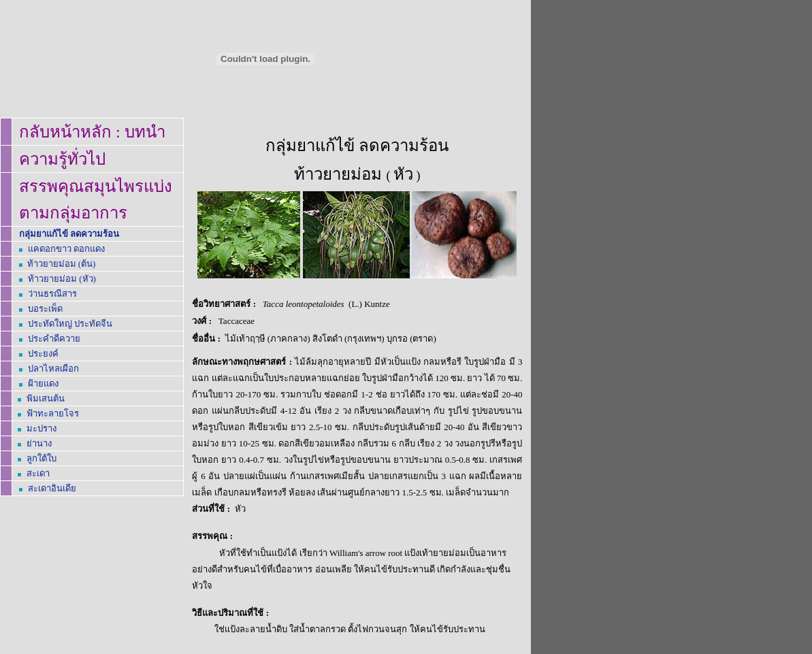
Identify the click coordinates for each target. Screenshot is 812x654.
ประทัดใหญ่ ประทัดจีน (70, 324)
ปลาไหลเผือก (53, 369)
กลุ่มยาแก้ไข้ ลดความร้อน (69, 234)
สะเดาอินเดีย (52, 488)
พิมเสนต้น (46, 398)
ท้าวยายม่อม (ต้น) (62, 264)
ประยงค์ (43, 354)
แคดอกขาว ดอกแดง (66, 249)
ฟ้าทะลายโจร (53, 413)
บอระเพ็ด (45, 309)
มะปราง (42, 428)
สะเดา (38, 473)
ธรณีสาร (52, 294)
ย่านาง (39, 443)
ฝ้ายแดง (43, 383)
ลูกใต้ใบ (42, 458)
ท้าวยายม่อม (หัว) (62, 279)
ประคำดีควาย (54, 339)
